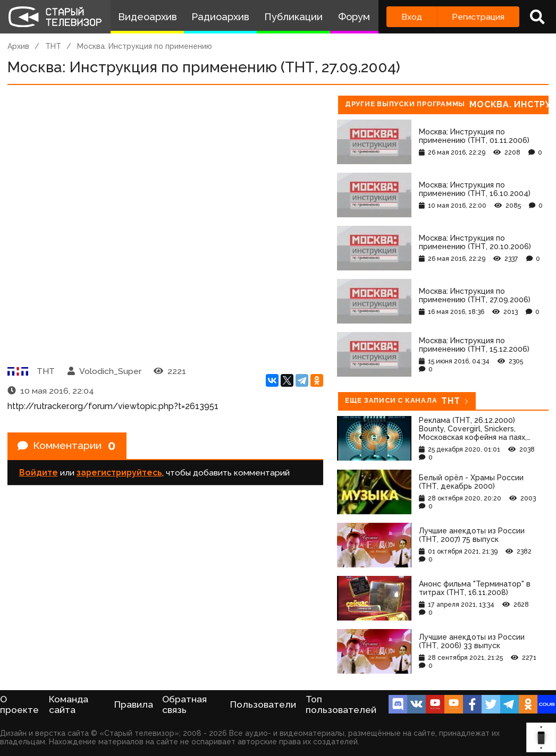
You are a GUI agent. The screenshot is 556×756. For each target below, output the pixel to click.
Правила (134, 704)
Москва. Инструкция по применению (145, 46)
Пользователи (263, 704)
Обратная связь (184, 704)
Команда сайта (69, 704)
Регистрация (478, 17)
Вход (412, 17)
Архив (18, 46)
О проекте (19, 704)
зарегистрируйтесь (119, 474)
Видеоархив (148, 17)
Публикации (293, 17)
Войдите (39, 474)
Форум (354, 17)
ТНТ (53, 46)
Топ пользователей (341, 704)
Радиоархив (220, 17)
